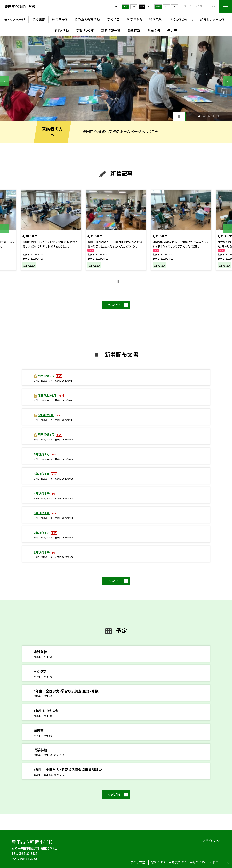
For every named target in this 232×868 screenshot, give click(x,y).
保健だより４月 (47, 395)
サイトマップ (213, 840)
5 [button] (218, 116)
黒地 (142, 6)
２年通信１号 (42, 533)
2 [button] (204, 116)
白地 (134, 6)
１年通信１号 (42, 552)
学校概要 (38, 19)
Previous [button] (5, 81)
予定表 (172, 30)
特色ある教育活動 (87, 19)
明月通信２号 (46, 376)
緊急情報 (134, 30)
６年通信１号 (42, 454)
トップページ (16, 19)
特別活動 (156, 19)
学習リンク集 (85, 30)
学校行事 (113, 19)
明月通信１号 (46, 435)
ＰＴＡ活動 (62, 30)
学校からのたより (181, 19)
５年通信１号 (42, 474)
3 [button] (209, 116)
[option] (116, 79)
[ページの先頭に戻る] (227, 863)
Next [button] (227, 81)
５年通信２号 (46, 415)
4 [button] (214, 116)
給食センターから (212, 19)
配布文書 (154, 30)
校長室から (60, 19)
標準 (158, 6)
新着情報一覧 (111, 30)
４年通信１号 (42, 493)
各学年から (134, 19)
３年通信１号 (42, 513)
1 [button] (199, 116)
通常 (126, 6)
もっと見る (114, 305)
